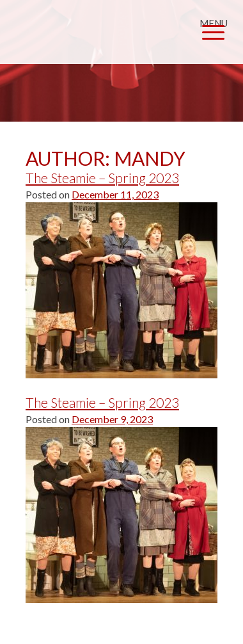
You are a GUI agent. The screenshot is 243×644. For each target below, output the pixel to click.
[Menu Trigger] (213, 27)
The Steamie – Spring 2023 (102, 178)
